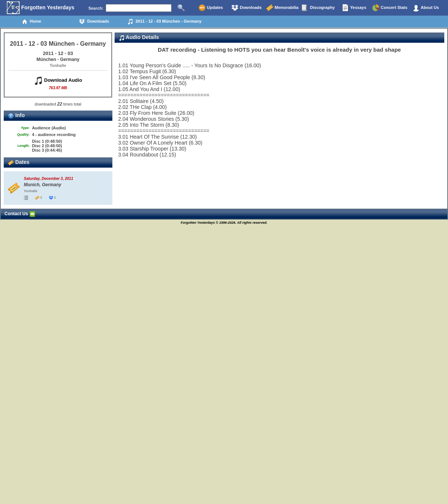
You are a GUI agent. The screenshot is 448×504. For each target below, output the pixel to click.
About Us (426, 8)
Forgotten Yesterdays (40, 8)
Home (31, 22)
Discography (318, 8)
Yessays (354, 8)
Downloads (246, 8)
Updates (211, 8)
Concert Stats (390, 8)
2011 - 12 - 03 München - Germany (164, 22)
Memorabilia (282, 8)
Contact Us (20, 214)
